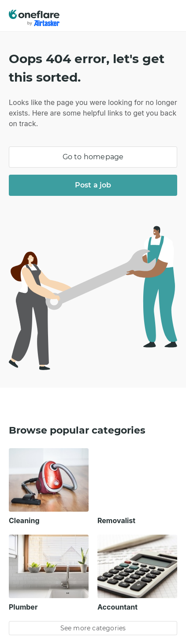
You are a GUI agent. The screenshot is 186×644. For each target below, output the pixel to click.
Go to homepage (93, 157)
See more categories (93, 628)
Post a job (93, 185)
